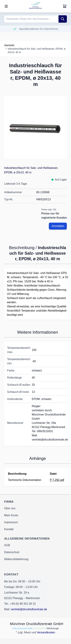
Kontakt (9, 529)
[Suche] (63, 19)
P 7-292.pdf (57, 480)
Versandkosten (46, 632)
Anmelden (58, 226)
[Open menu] (6, 6)
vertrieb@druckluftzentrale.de (29, 609)
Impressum (11, 522)
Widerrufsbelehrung (16, 559)
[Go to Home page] (35, 6)
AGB (7, 545)
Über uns (10, 508)
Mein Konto (11, 515)
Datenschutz (12, 552)
